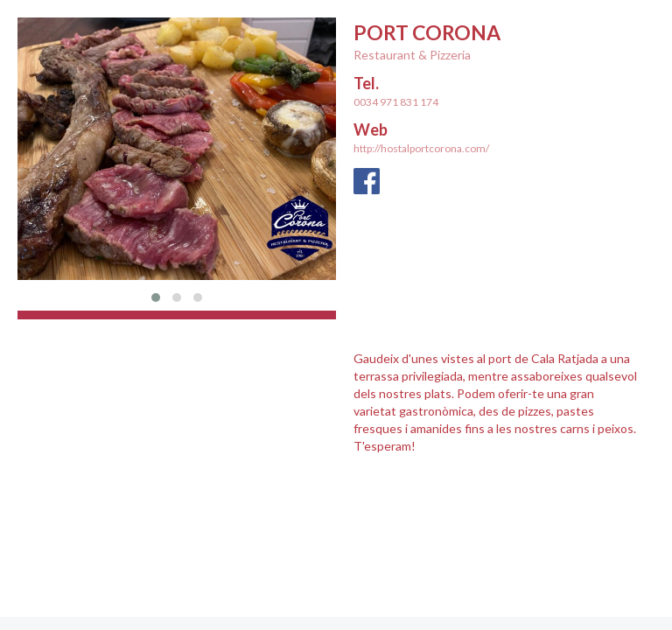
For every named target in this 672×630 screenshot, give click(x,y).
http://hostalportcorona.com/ (421, 148)
